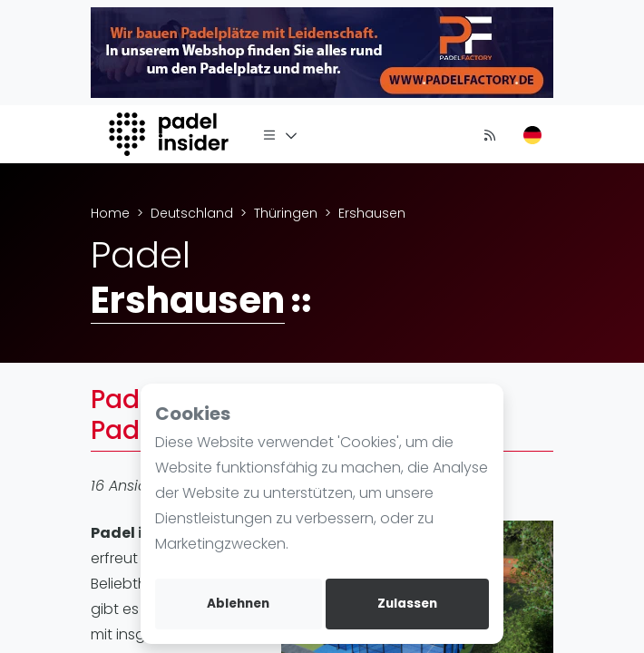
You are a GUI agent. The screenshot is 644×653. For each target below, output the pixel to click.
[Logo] (171, 134)
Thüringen (286, 213)
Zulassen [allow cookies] (407, 604)
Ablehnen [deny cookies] (238, 604)
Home (110, 213)
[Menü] (280, 134)
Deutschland (192, 213)
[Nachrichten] (490, 134)
